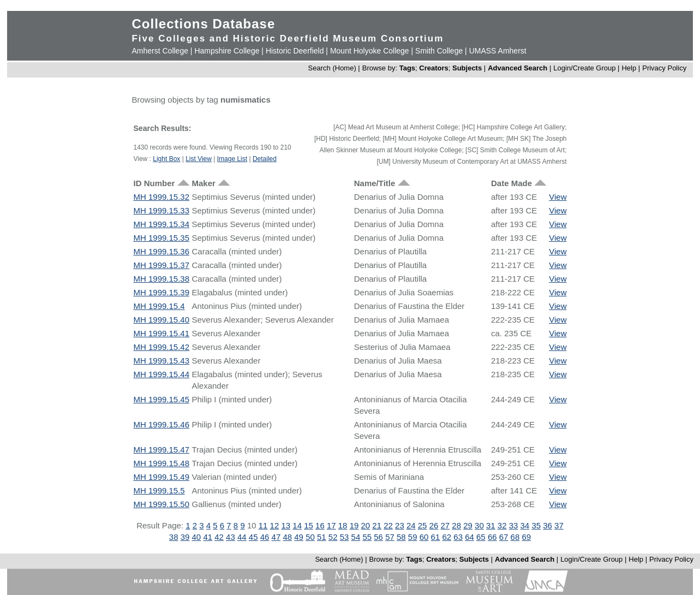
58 (401, 537)
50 (310, 537)
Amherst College (160, 51)
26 (434, 525)
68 (515, 537)
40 (197, 537)
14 (297, 525)
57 (390, 537)
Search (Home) (332, 68)
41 (208, 537)
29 (468, 525)
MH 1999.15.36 (161, 251)
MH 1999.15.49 (161, 477)
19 (354, 525)
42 (219, 537)
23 (400, 525)
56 (378, 537)
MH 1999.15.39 (161, 292)
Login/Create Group (585, 68)
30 (479, 525)
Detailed (265, 159)
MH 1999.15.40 (161, 320)
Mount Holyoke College (370, 51)
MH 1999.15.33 (161, 210)
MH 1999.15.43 (161, 361)
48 (287, 537)
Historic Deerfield (295, 51)
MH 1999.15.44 (161, 374)
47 (276, 537)
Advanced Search (517, 68)
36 (548, 525)
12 (275, 525)
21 (377, 525)
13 (286, 525)
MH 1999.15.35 (161, 238)
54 (356, 537)
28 (456, 525)
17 (331, 525)
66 (492, 537)
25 (423, 525)
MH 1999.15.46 (161, 424)
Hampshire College (227, 51)
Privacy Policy (664, 68)
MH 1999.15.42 (161, 347)
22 (388, 525)
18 (343, 525)
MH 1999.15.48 (161, 463)
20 (365, 525)
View (558, 197)
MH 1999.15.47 (161, 450)
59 (413, 537)
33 (514, 525)
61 (436, 537)
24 (411, 525)
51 (322, 537)
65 (481, 537)
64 (469, 537)
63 (458, 537)
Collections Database (203, 24)
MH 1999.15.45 (161, 399)
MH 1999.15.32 (161, 197)
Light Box (166, 159)
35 (536, 525)
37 (559, 525)
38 (174, 537)
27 (445, 525)
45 (253, 537)
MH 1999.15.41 (161, 333)
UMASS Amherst (498, 51)
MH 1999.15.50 (161, 504)
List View (199, 159)
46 (265, 537)
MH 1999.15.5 (159, 490)
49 (299, 537)
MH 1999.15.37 (161, 265)
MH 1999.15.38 (161, 279)
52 (333, 537)
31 (491, 525)
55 (367, 537)
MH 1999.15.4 (159, 306)
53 (345, 537)
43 (231, 537)
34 (525, 525)
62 (447, 537)
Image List (232, 159)
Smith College (439, 51)
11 (263, 525)
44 (242, 537)
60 (424, 537)
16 (320, 525)
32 (502, 525)
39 (185, 537)
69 (526, 537)
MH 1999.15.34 (161, 224)
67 (504, 537)
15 (309, 525)
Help (629, 68)
